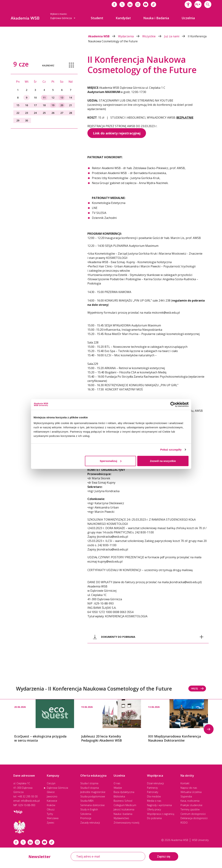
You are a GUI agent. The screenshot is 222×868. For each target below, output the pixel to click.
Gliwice (51, 792)
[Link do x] (122, 4)
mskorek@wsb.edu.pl (166, 313)
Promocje (86, 818)
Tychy (50, 814)
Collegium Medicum (125, 805)
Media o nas (154, 801)
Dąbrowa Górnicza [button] (63, 18)
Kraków (51, 805)
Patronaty (153, 792)
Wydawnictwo (121, 818)
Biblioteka (119, 796)
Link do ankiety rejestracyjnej (117, 133)
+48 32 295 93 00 (28, 796)
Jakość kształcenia (124, 809)
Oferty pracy (154, 809)
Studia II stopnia (90, 788)
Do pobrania (154, 818)
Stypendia (186, 796)
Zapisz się (164, 856)
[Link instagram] (37, 842)
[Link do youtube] (146, 4)
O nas (117, 783)
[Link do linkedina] (130, 4)
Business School (123, 801)
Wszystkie (153, 36)
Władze (118, 788)
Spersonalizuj (111, 461)
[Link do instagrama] (138, 4)
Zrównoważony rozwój (126, 823)
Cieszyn (51, 783)
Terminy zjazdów (190, 809)
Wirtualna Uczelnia (191, 792)
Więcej (198, 689)
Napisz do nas (189, 788)
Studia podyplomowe (93, 796)
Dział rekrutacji (155, 783)
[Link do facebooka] (114, 4)
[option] (44, 721)
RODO (184, 823)
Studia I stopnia (89, 783)
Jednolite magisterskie (93, 792)
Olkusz (51, 809)
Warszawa (53, 818)
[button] (188, 4)
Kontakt (185, 783)
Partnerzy (152, 788)
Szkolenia (86, 814)
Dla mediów (154, 796)
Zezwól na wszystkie (163, 461)
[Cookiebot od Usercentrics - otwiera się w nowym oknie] (173, 404)
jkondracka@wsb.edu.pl (185, 582)
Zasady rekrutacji (90, 823)
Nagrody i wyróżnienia (159, 805)
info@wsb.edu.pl (30, 801)
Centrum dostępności (193, 814)
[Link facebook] (16, 842)
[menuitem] (97, 18)
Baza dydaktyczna (124, 792)
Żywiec (51, 823)
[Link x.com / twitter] (23, 842)
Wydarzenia (130, 36)
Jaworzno (52, 796)
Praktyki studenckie (191, 805)
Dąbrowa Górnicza (57, 788)
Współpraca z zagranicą (161, 814)
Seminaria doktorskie (92, 805)
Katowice (52, 801)
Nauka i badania (123, 814)
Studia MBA (87, 801)
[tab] (148, 637)
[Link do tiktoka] (153, 4)
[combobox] (198, 4)
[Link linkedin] (30, 842)
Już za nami (176, 36)
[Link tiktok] (52, 842)
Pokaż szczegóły (171, 450)
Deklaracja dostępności (194, 818)
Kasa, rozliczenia (190, 801)
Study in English (89, 809)
